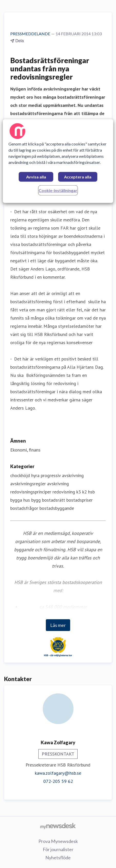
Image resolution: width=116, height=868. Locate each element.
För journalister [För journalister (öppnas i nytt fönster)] (58, 849)
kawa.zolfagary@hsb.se (58, 773)
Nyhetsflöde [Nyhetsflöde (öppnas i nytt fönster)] (58, 858)
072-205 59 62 (58, 781)
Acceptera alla (78, 177)
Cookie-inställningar (58, 191)
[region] (58, 161)
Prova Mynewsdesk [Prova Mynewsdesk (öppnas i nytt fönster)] (58, 841)
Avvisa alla (36, 177)
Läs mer (58, 625)
